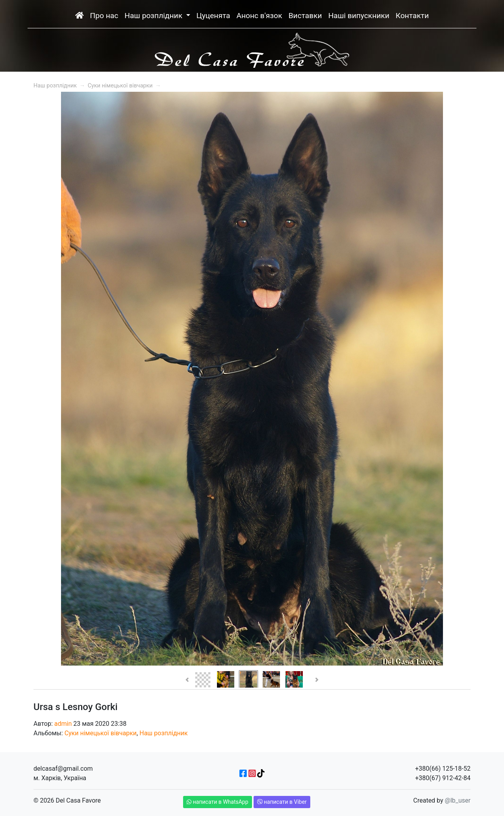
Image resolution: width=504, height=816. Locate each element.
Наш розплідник (55, 86)
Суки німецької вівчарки (120, 86)
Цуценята (213, 16)
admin (63, 724)
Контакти (412, 16)
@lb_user (458, 800)
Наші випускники (359, 16)
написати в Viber (282, 802)
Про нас (104, 16)
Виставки (305, 16)
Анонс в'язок (259, 16)
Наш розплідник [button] (154, 16)
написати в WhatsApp (218, 802)
